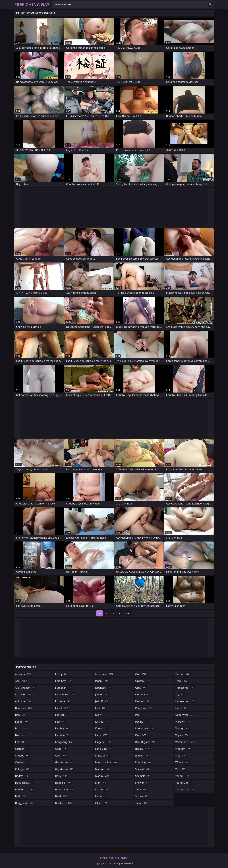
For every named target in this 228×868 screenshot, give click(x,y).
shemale (143, 776)
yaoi (181, 769)
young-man (185, 783)
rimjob (142, 756)
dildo (21, 796)
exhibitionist (65, 694)
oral (141, 674)
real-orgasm (146, 742)
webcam (183, 749)
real (141, 735)
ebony (62, 674)
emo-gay (63, 681)
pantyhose (144, 708)
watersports (185, 742)
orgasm (143, 681)
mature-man (105, 776)
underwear (185, 715)
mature (102, 769)
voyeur (182, 735)
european (64, 688)
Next (128, 613)
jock (100, 708)
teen (181, 681)
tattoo (182, 674)
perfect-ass (145, 728)
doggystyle (25, 803)
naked (102, 789)
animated (24, 701)
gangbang (64, 742)
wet (180, 756)
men (101, 783)
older (101, 803)
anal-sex (24, 694)
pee (140, 715)
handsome (64, 789)
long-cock (104, 749)
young (182, 776)
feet (61, 722)
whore (182, 762)
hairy (62, 776)
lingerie (103, 742)
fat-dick (63, 715)
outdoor (144, 694)
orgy (141, 688)
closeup (23, 762)
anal (22, 681)
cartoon (23, 749)
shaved (142, 769)
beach (22, 728)
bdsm (22, 722)
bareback (24, 708)
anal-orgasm (26, 688)
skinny (142, 796)
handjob (64, 783)
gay (61, 756)
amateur (24, 674)
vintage (183, 728)
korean (102, 728)
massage (103, 756)
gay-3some (65, 762)
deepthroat (25, 789)
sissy (141, 789)
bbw (21, 715)
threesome (185, 688)
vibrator (183, 722)
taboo (142, 803)
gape (61, 749)
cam (21, 742)
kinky (101, 715)
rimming (143, 762)
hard (62, 796)
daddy (22, 776)
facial (62, 708)
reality (143, 749)
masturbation (106, 762)
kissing (103, 722)
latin (102, 735)
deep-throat (26, 783)
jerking (102, 694)
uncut (182, 708)
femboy (63, 728)
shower (143, 783)
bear (21, 735)
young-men (185, 789)
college (22, 769)
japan (102, 681)
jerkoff (102, 701)
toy (180, 694)
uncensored (185, 701)
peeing (142, 722)
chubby (22, 756)
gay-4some (65, 769)
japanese (103, 688)
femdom (63, 735)
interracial (105, 674)
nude (101, 796)
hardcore (64, 803)
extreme (63, 701)
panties (142, 701)
